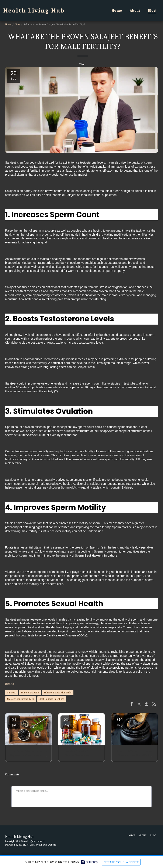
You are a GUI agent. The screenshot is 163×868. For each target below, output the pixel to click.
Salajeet (11, 693)
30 (67, 722)
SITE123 (23, 845)
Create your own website (43, 845)
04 (120, 722)
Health (10, 684)
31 (14, 722)
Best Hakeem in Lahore (52, 699)
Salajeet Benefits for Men (21, 699)
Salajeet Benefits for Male (58, 693)
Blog (18, 24)
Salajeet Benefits (30, 693)
